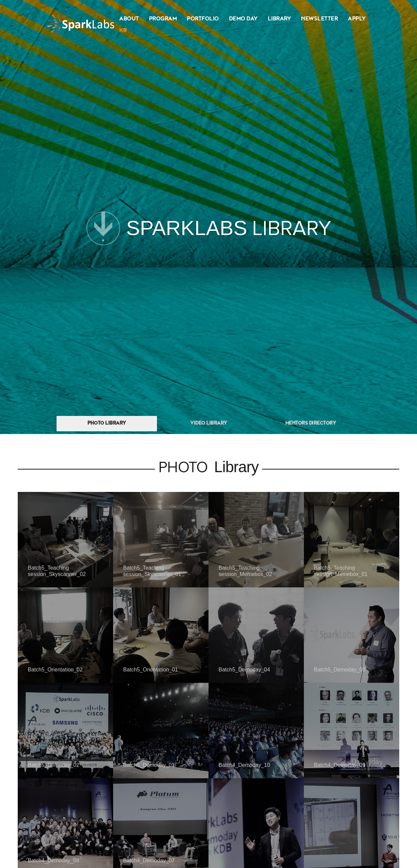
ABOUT (129, 19)
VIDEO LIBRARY (208, 424)
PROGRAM (163, 19)
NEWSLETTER (319, 19)
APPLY (357, 19)
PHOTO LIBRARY (107, 424)
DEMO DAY (243, 19)
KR (123, 31)
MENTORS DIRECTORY (311, 424)
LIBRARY (279, 19)
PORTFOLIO (203, 19)
